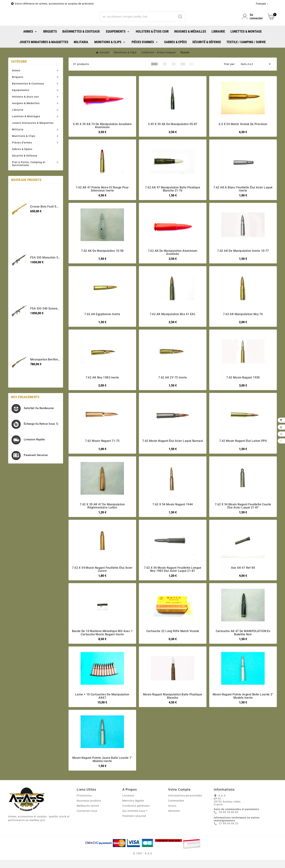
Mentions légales (133, 816)
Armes (16, 86)
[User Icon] (253, 25)
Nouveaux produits (89, 816)
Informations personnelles (185, 811)
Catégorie (19, 77)
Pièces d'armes (22, 158)
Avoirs (172, 822)
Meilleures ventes (88, 822)
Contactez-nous (87, 827)
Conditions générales (136, 822)
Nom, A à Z (256, 80)
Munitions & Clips (24, 152)
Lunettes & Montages (26, 132)
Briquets (18, 93)
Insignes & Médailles (26, 119)
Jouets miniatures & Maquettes (33, 139)
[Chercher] (138, 25)
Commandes (176, 816)
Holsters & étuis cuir (26, 113)
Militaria (18, 145)
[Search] (180, 25)
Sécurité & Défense (25, 171)
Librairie (18, 126)
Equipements (21, 106)
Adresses (174, 827)
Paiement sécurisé (134, 832)
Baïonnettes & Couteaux (28, 99)
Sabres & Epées (22, 165)
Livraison (128, 811)
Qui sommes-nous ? (135, 827)
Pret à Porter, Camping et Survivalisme (29, 179)
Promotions (84, 811)
